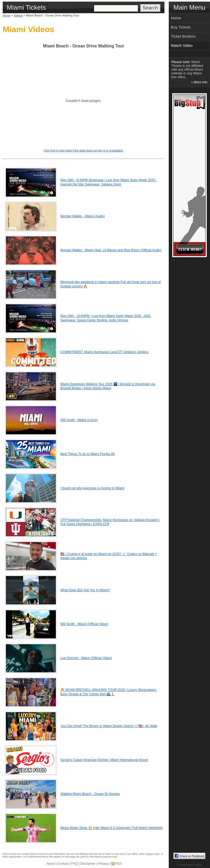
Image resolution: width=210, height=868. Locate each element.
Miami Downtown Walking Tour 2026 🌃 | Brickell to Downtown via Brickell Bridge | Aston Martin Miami (108, 386)
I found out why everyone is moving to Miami (92, 488)
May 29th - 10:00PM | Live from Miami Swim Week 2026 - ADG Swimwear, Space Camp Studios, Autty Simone (106, 318)
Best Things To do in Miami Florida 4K (88, 454)
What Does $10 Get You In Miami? (85, 590)
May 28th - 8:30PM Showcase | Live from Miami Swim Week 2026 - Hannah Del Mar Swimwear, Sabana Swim (109, 182)
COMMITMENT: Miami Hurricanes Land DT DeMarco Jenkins (104, 352)
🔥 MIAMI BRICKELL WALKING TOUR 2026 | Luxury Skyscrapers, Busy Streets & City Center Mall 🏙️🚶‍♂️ (109, 692)
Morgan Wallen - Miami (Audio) (83, 216)
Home (7, 15)
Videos (18, 15)
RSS (119, 864)
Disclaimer (88, 864)
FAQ (74, 864)
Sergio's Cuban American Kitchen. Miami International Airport (104, 760)
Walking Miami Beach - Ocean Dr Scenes (90, 794)
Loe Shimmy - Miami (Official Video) (86, 658)
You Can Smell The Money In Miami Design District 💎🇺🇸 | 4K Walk (109, 726)
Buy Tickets (181, 27)
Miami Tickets (194, 865)
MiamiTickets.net (11, 854)
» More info (199, 82)
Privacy (103, 864)
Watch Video (182, 46)
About (51, 864)
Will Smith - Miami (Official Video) (84, 624)
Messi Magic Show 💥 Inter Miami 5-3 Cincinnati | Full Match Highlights (111, 828)
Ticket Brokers (183, 36)
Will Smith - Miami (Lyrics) (79, 420)
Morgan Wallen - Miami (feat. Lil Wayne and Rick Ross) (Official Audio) (111, 250)
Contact (63, 864)
